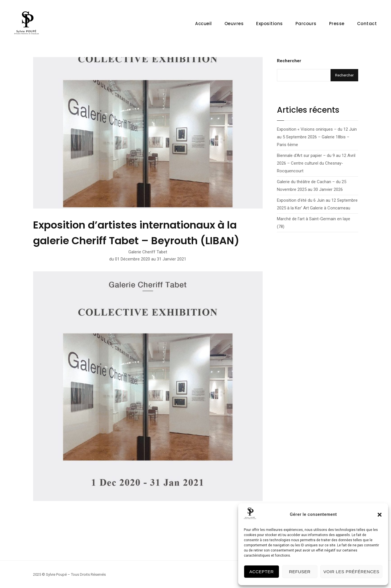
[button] (380, 515)
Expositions (270, 24)
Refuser (300, 572)
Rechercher (289, 61)
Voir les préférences (351, 572)
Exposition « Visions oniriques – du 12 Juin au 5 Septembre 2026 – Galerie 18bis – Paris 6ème (317, 137)
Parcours (306, 24)
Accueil (203, 24)
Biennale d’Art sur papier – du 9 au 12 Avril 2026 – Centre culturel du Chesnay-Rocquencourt (316, 163)
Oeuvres (234, 24)
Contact (367, 24)
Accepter (262, 572)
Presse (337, 24)
